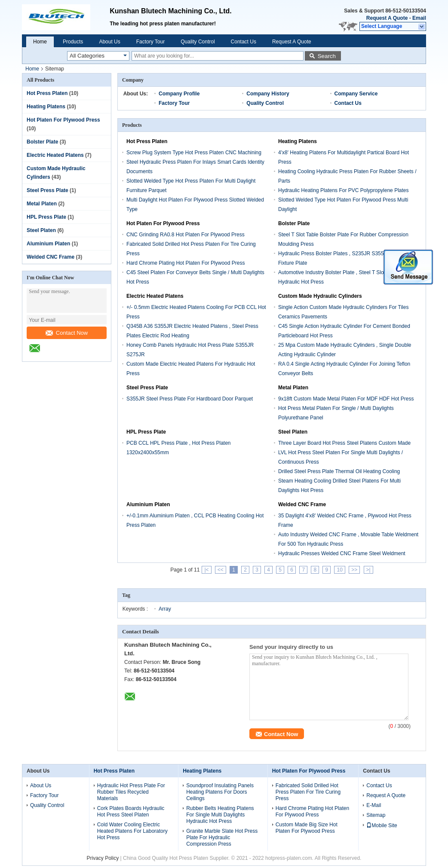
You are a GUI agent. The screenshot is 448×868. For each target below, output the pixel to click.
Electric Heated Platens (55, 155)
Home (40, 42)
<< (221, 570)
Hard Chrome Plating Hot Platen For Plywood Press (186, 263)
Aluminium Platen (48, 244)
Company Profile (179, 94)
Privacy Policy (103, 858)
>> (354, 570)
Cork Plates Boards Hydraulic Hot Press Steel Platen (131, 811)
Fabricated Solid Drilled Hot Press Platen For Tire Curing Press (308, 792)
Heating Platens (46, 107)
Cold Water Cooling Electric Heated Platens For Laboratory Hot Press (132, 831)
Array (165, 609)
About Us (109, 42)
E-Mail (374, 805)
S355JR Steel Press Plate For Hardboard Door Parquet (190, 399)
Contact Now (67, 333)
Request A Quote (387, 18)
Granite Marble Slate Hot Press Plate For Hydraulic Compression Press (222, 837)
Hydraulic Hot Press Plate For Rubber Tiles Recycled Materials (131, 792)
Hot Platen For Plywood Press (63, 120)
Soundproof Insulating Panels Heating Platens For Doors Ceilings (220, 792)
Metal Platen (42, 204)
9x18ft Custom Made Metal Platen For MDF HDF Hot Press (346, 399)
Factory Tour (150, 42)
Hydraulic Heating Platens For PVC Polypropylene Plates (343, 190)
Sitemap (376, 815)
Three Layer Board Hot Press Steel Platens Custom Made (344, 443)
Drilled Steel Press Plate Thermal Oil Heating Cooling (339, 471)
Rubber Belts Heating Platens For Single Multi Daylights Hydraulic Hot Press (220, 815)
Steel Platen (41, 230)
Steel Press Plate (48, 190)
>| (368, 570)
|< (206, 570)
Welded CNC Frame (51, 257)
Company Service (356, 94)
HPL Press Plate (46, 217)
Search (327, 56)
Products (73, 42)
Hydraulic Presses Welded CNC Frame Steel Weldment (342, 553)
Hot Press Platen (47, 93)
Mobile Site (382, 825)
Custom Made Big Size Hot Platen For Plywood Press (307, 828)
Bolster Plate (42, 142)
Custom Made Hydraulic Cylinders (320, 296)
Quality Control (198, 42)
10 (339, 570)
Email (419, 18)
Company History (268, 94)
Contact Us (244, 42)
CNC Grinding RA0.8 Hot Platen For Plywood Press (186, 235)
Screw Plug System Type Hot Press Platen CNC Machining (194, 153)
